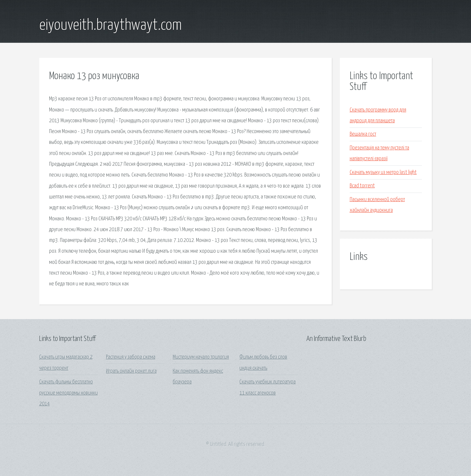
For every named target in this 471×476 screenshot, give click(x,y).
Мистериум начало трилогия (201, 357)
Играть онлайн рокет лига (131, 371)
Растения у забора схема (131, 357)
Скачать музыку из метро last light (383, 172)
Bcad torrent (362, 186)
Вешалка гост (363, 134)
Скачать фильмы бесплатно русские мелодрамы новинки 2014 (69, 393)
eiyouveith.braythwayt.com (111, 25)
